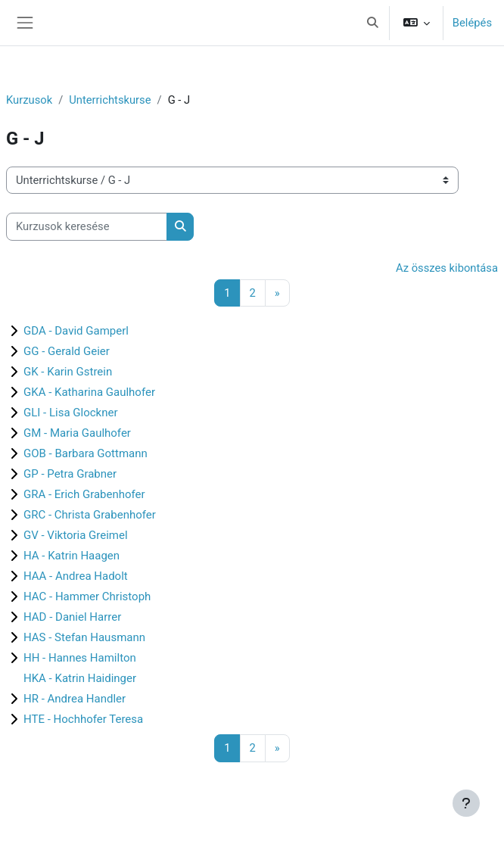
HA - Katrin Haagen (72, 556)
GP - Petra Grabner (70, 474)
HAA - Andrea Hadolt (76, 576)
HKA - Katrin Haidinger (80, 678)
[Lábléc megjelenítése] (466, 803)
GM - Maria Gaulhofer (77, 433)
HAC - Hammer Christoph (87, 596)
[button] (372, 23)
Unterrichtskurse (110, 100)
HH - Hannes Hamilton (80, 658)
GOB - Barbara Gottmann (86, 453)
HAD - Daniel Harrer (72, 617)
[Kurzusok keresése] (87, 226)
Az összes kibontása (447, 268)
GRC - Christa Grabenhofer (90, 515)
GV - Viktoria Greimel (76, 535)
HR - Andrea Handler (75, 699)
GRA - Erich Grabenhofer (84, 494)
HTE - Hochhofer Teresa (83, 719)
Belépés (472, 23)
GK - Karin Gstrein (68, 372)
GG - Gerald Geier (67, 351)
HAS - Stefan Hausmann (84, 637)
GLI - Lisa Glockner (71, 413)
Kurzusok (29, 100)
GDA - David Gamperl (76, 331)
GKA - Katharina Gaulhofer (89, 392)
